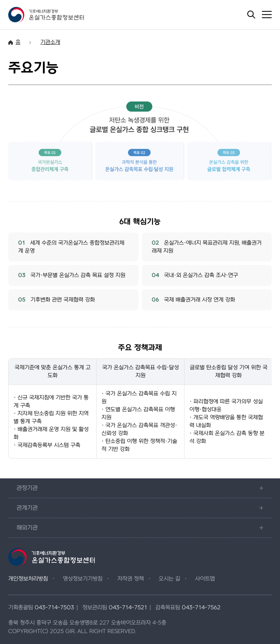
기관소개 (50, 42)
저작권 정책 (131, 579)
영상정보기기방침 (83, 579)
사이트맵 (205, 579)
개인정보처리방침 (28, 579)
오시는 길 (169, 579)
